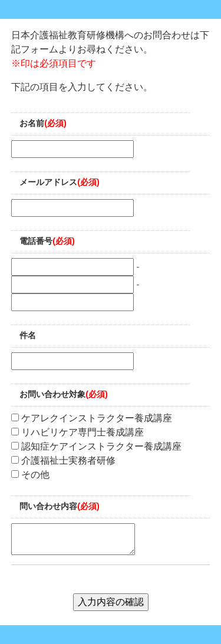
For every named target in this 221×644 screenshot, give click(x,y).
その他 (30, 475)
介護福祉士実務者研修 (63, 460)
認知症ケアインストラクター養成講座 (96, 446)
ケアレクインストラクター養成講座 (92, 418)
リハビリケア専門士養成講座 (77, 432)
